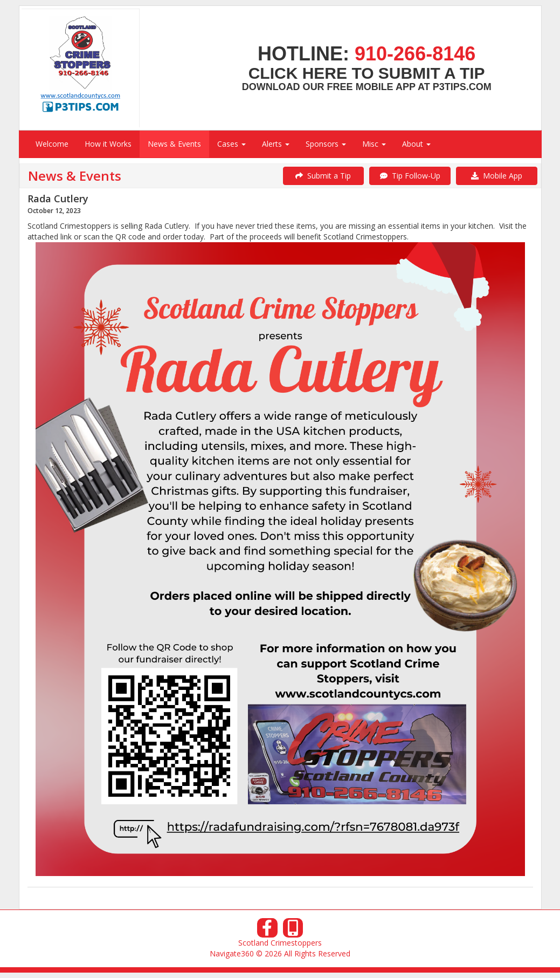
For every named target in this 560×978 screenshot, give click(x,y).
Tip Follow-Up (410, 176)
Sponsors (326, 144)
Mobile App (497, 176)
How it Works (108, 144)
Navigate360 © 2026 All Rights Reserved (280, 953)
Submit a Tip (323, 176)
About (416, 144)
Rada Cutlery (58, 199)
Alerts (276, 144)
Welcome (52, 144)
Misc (374, 144)
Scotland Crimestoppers (280, 943)
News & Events (174, 144)
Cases (231, 144)
